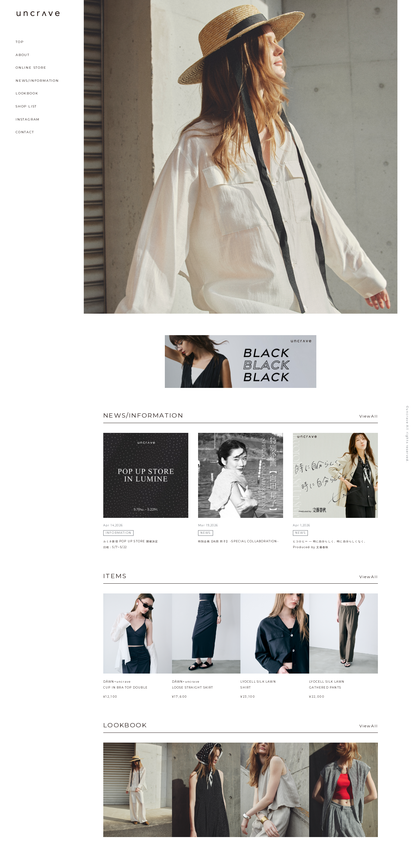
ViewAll (369, 416)
